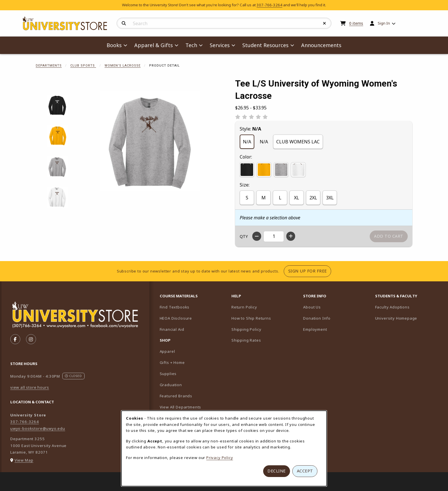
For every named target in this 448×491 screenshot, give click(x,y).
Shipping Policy (246, 329)
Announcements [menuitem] (321, 45)
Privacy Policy (220, 458)
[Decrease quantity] (257, 236)
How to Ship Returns (251, 318)
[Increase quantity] (291, 236)
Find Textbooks (175, 307)
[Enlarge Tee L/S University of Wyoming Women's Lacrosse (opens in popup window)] (150, 141)
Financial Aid (172, 329)
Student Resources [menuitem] (265, 45)
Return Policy (244, 307)
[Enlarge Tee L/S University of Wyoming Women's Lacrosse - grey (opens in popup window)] (57, 167)
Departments (49, 66)
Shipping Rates (246, 340)
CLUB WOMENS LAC (298, 142)
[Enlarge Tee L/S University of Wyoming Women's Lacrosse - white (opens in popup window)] (57, 197)
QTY (244, 236)
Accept (305, 471)
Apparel (167, 351)
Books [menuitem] (114, 45)
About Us (312, 307)
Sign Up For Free (310, 271)
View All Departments (181, 407)
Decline (277, 471)
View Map (24, 460)
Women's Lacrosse (123, 66)
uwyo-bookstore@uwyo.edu (38, 428)
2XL (313, 198)
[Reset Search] (325, 23)
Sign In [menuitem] (384, 23)
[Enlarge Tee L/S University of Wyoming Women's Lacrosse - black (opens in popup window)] (57, 106)
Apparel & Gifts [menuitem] (154, 45)
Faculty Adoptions (409, 307)
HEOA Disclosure (176, 318)
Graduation (171, 385)
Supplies (168, 374)
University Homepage (409, 318)
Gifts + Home (172, 362)
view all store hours (30, 387)
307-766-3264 (269, 5)
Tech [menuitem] (191, 45)
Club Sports (83, 66)
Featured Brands (176, 396)
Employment (315, 329)
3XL (330, 198)
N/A (247, 142)
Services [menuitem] (220, 45)
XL (297, 198)
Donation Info (317, 318)
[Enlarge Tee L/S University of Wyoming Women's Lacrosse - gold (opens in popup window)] (57, 136)
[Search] (124, 23)
